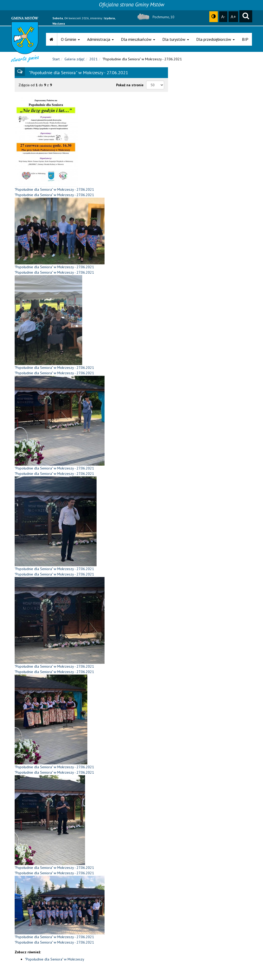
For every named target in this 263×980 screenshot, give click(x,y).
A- (223, 16)
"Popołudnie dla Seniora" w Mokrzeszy (55, 959)
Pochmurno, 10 (155, 17)
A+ (233, 16)
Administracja (100, 39)
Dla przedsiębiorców (215, 39)
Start (56, 59)
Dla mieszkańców (138, 39)
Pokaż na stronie (130, 85)
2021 (93, 59)
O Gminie (70, 39)
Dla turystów (176, 39)
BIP (245, 39)
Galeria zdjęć (74, 59)
